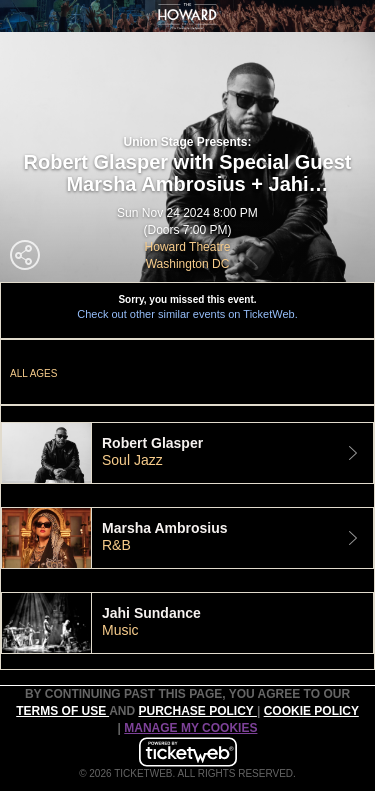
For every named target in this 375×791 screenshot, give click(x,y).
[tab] (187, 453)
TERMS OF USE (62, 711)
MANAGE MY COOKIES (190, 728)
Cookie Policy (311, 711)
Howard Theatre (188, 247)
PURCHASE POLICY (197, 711)
